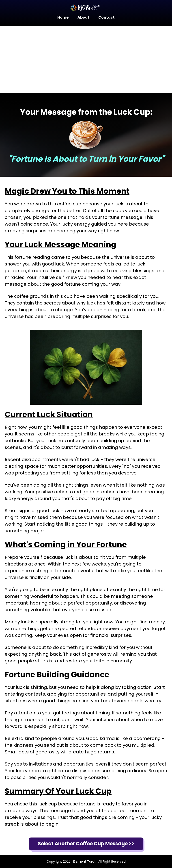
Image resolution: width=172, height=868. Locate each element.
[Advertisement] (86, 60)
